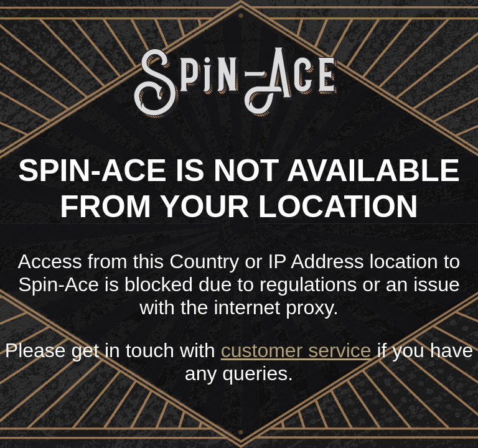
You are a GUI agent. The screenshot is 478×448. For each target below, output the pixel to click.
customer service (296, 350)
